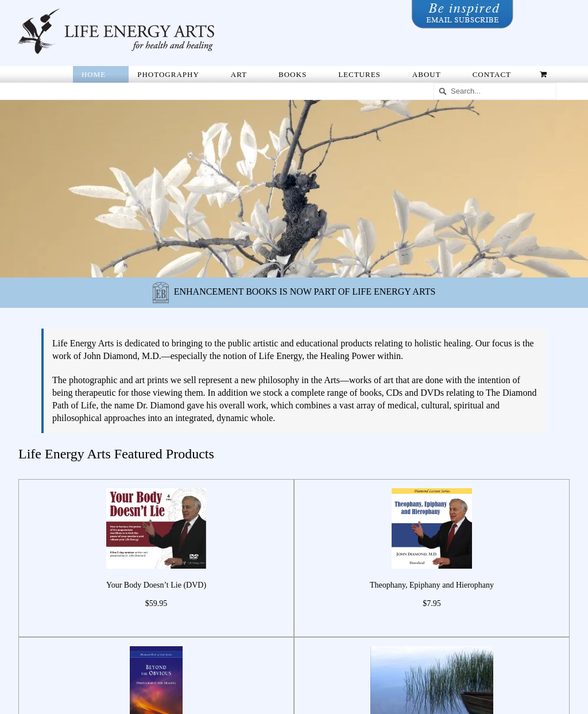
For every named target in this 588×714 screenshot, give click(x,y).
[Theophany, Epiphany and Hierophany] (432, 489)
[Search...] (495, 91)
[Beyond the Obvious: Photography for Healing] (156, 647)
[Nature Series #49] (432, 647)
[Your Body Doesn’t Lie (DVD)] (156, 489)
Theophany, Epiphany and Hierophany (432, 585)
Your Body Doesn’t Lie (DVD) (156, 585)
